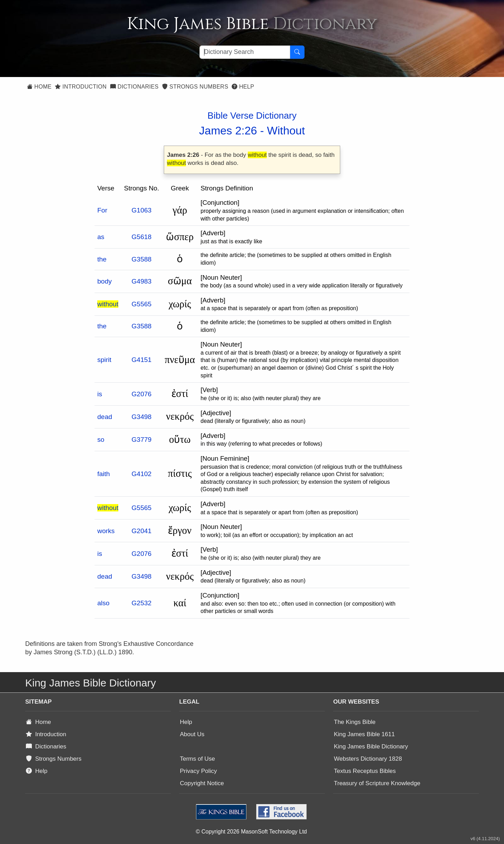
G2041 (142, 531)
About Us (192, 734)
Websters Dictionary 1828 (368, 759)
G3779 (142, 440)
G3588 (142, 259)
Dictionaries (134, 87)
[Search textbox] (245, 52)
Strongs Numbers (195, 87)
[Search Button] (297, 52)
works (106, 531)
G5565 (142, 304)
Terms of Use (197, 759)
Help (243, 87)
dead (105, 417)
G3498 (142, 417)
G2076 (142, 394)
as (101, 237)
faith (104, 474)
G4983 (142, 281)
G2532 (142, 603)
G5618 (142, 237)
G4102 (142, 474)
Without (286, 131)
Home (39, 87)
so (101, 440)
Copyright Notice (202, 783)
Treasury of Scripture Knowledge (377, 783)
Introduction (81, 87)
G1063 (142, 210)
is (100, 394)
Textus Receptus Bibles (365, 771)
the (102, 259)
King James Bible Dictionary (371, 747)
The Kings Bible (355, 722)
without (108, 304)
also (103, 603)
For (102, 210)
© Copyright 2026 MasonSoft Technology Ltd (251, 832)
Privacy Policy (198, 771)
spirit (104, 360)
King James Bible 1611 (364, 734)
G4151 (142, 360)
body (104, 281)
